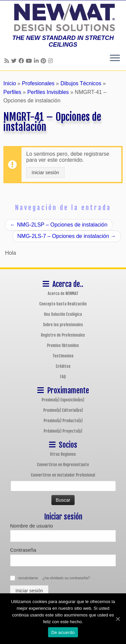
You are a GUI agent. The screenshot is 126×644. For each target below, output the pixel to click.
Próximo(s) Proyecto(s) (63, 431)
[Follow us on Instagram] (51, 61)
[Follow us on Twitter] (15, 61)
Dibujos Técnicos (81, 83)
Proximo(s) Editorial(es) (63, 410)
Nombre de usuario (32, 526)
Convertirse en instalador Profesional (63, 475)
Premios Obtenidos (63, 345)
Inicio (10, 83)
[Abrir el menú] (115, 58)
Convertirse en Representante (63, 465)
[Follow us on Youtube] (30, 61)
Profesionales (38, 83)
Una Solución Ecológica (63, 314)
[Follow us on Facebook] (22, 61)
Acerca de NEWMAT (63, 293)
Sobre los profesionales (63, 325)
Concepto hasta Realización (63, 304)
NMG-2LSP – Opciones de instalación (59, 225)
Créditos (63, 366)
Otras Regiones (63, 454)
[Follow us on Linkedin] (37, 61)
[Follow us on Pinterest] (44, 61)
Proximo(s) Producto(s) (63, 421)
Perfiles (12, 92)
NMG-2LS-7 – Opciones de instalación (67, 236)
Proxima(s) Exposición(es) (63, 400)
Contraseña (23, 550)
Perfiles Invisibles (48, 92)
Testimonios (63, 356)
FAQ (63, 377)
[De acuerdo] (118, 619)
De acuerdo (63, 632)
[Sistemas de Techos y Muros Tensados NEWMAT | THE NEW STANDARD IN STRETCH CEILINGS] (63, 17)
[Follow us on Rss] (8, 61)
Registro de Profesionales (63, 335)
